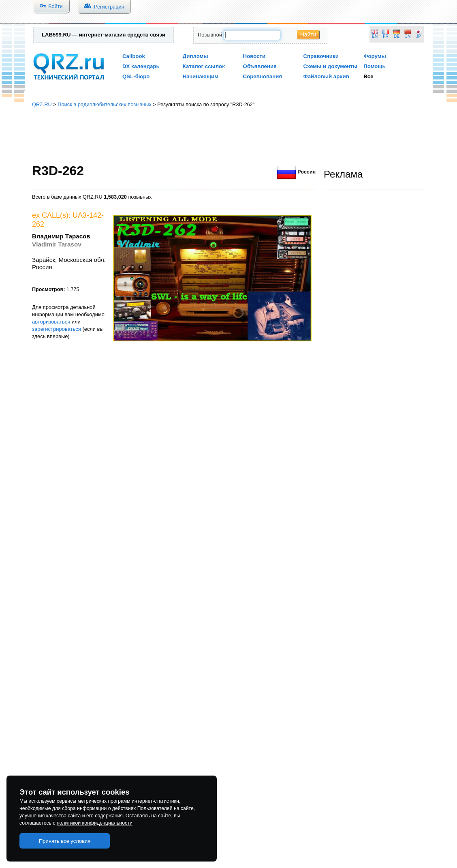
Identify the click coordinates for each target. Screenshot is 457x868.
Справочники (321, 56)
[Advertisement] (228, 136)
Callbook (134, 56)
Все (368, 76)
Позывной (210, 35)
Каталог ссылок (204, 66)
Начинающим (201, 76)
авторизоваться (51, 322)
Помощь (375, 66)
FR (386, 36)
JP (419, 36)
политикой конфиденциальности (95, 823)
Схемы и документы (330, 66)
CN (408, 36)
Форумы (375, 56)
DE (397, 36)
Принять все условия (65, 841)
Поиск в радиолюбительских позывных (105, 104)
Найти (308, 34)
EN (375, 36)
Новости (254, 56)
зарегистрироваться (57, 329)
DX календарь (141, 66)
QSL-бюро (136, 76)
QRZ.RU (42, 104)
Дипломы (195, 56)
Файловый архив (326, 76)
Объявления (260, 66)
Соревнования (263, 76)
